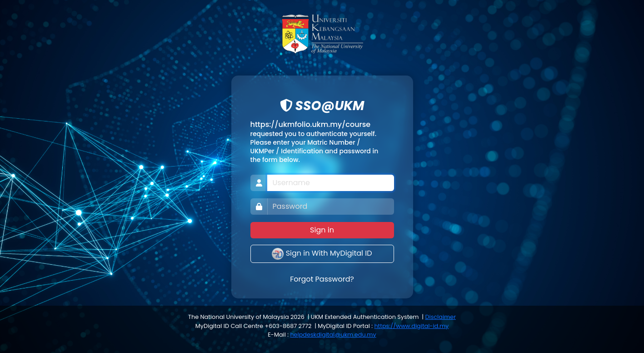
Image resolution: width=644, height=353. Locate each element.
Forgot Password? (322, 279)
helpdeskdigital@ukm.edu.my (333, 335)
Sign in (322, 230)
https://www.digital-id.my (411, 326)
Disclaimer (440, 317)
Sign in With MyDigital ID (322, 254)
